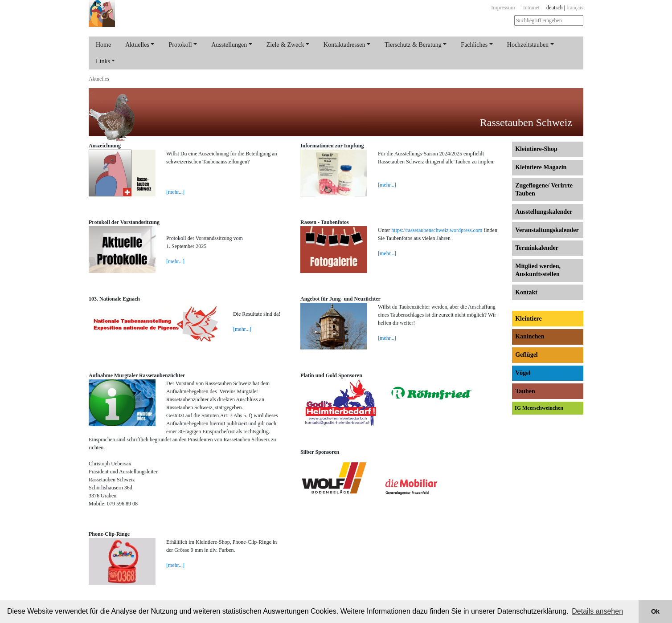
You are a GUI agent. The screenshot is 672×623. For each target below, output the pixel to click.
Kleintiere (529, 319)
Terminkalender (537, 248)
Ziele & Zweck (285, 45)
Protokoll (180, 45)
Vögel (523, 373)
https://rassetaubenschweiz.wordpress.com (437, 230)
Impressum (503, 8)
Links (103, 61)
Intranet (531, 8)
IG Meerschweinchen (539, 408)
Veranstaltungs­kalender (547, 230)
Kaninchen (530, 336)
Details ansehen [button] (597, 611)
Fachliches (474, 45)
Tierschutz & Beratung (413, 45)
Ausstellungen (229, 45)
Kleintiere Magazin (541, 167)
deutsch (555, 8)
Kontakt (526, 292)
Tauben (525, 391)
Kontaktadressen (344, 45)
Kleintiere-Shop (536, 149)
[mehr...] (175, 192)
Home (103, 45)
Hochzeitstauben (528, 45)
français (575, 8)
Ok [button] (655, 611)
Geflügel (527, 355)
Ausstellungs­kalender (544, 212)
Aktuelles (137, 45)
